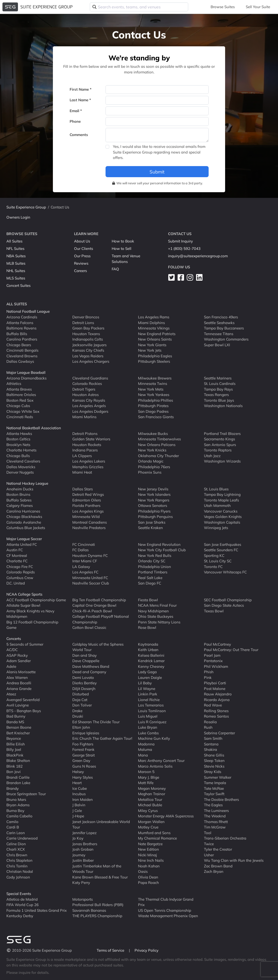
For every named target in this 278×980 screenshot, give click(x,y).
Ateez (11, 694)
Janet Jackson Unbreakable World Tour (101, 824)
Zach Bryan (214, 871)
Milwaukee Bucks (153, 433)
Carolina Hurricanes (23, 511)
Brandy (13, 788)
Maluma (145, 749)
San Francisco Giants (156, 417)
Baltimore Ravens (21, 328)
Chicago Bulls (18, 456)
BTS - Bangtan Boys (24, 711)
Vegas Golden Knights (223, 517)
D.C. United (16, 583)
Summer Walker (218, 777)
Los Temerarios (151, 705)
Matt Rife (146, 783)
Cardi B (13, 827)
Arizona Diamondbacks (26, 378)
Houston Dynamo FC (90, 555)
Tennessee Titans (219, 334)
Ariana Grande (19, 688)
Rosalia (210, 722)
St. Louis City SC (218, 561)
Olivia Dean (148, 877)
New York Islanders (154, 494)
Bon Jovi (14, 772)
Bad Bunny (16, 716)
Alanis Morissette (21, 672)
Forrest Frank (83, 749)
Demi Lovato (83, 677)
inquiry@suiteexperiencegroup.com (198, 256)
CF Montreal (17, 555)
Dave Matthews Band (91, 666)
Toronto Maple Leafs (221, 500)
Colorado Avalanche (24, 522)
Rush (208, 727)
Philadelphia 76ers (154, 467)
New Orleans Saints (155, 339)
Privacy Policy (147, 950)
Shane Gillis (214, 755)
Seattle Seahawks (219, 322)
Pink (208, 677)
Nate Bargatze (150, 844)
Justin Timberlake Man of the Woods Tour (97, 869)
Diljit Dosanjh (84, 688)
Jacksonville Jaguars (89, 345)
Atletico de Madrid (22, 899)
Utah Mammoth (217, 506)
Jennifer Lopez (85, 833)
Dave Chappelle (86, 661)
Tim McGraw (215, 827)
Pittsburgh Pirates (153, 406)
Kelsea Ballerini (151, 655)
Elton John (81, 727)
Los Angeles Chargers (91, 361)
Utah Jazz (212, 456)
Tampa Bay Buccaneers (224, 328)
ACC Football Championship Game (36, 600)
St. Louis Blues (216, 489)
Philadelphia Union (154, 566)
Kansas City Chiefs (88, 350)
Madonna (146, 744)
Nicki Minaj (147, 855)
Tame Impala (215, 783)
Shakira (210, 749)
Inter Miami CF (85, 561)
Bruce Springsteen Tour (26, 794)
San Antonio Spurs (220, 444)
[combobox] (139, 7)
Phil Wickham (216, 666)
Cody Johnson (18, 877)
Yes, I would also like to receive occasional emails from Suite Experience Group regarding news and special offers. (159, 152)
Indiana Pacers (85, 450)
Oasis (143, 871)
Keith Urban (148, 650)
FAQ (115, 269)
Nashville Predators (89, 528)
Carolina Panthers (22, 339)
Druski (78, 716)
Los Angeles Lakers (89, 461)
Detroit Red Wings (88, 494)
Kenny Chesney (151, 666)
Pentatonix (213, 661)
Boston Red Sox (20, 400)
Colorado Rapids (21, 572)
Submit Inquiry (180, 241)
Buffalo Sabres (19, 500)
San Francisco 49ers (221, 317)
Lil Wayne (147, 688)
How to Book (123, 241)
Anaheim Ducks (20, 489)
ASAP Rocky (17, 655)
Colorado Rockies (87, 384)
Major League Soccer (24, 539)
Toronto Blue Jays (219, 400)
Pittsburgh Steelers (154, 361)
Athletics (14, 384)
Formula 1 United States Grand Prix (37, 910)
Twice (209, 844)
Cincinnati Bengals (22, 350)
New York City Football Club (162, 550)
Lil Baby (145, 683)
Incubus (79, 794)
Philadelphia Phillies (155, 400)
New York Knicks (152, 450)
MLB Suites (16, 263)
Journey (79, 855)
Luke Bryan (148, 727)
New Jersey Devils (153, 489)
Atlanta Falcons (20, 322)
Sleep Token (214, 761)
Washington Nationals (223, 406)
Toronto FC (213, 566)
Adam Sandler (19, 661)
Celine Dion (16, 844)
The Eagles (213, 805)
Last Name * (80, 100)
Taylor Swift (214, 794)
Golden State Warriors (91, 439)
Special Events (19, 894)
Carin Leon (16, 833)
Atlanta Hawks (19, 433)
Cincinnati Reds (20, 417)
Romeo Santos (216, 716)
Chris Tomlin (17, 866)
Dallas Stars (83, 489)
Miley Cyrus (148, 810)
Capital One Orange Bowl (94, 605)
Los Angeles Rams (154, 317)
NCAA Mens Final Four (157, 605)
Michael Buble (150, 805)
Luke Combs (148, 733)
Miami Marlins (84, 417)
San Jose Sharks (152, 522)
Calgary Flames (20, 506)
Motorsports (83, 899)
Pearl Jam (212, 655)
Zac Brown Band (218, 866)
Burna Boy (15, 810)
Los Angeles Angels (89, 406)
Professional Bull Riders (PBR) (98, 905)
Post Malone (215, 688)
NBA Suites (16, 256)
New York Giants (152, 345)
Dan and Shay (85, 655)
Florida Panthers (86, 506)
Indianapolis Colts (88, 339)
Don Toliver (82, 705)
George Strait (84, 755)
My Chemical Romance (157, 838)
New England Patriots (157, 334)
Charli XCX (16, 849)
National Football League (28, 311)
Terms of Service (111, 950)
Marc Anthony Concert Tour (161, 761)
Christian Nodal (20, 871)
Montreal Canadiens (90, 522)
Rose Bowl (147, 628)
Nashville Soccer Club (91, 583)
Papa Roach (148, 883)
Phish (209, 672)
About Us (82, 241)
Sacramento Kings (219, 439)
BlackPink (15, 755)
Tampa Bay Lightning (222, 494)
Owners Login (18, 217)
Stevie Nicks (214, 766)
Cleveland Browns (22, 356)
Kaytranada (148, 644)
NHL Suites (16, 271)
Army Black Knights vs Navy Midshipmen (30, 614)
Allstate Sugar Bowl (23, 605)
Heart (77, 783)
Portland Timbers (153, 572)
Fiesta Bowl (148, 600)
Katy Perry (81, 883)
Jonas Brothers (85, 844)
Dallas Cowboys (20, 361)
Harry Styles (83, 777)
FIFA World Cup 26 (23, 905)
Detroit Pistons (85, 433)
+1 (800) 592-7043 (184, 249)
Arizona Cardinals (22, 317)
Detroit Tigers (84, 389)
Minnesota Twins (153, 384)
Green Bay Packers (88, 328)
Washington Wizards (222, 461)
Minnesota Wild (86, 517)
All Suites (14, 241)
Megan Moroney (152, 788)
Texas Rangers (216, 395)
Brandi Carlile (18, 777)
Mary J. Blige (149, 777)
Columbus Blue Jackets (26, 528)
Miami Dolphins (151, 322)
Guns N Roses (84, 766)
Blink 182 (15, 766)
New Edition (148, 849)
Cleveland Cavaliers (23, 461)
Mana (143, 755)
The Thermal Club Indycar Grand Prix (166, 902)
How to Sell (122, 249)
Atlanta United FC (22, 544)
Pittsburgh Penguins (155, 517)
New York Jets (150, 350)
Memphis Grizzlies (88, 467)
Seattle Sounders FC (221, 550)
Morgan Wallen (151, 821)
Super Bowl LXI (217, 345)
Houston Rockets (87, 444)
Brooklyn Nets (18, 444)
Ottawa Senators (153, 506)
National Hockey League (27, 483)
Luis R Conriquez (152, 722)
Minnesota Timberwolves (159, 439)
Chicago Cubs (18, 406)
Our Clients (84, 249)
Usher (209, 855)
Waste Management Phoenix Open (168, 916)
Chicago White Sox (23, 411)
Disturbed (81, 694)
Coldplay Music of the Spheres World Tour (98, 647)
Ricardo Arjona (217, 699)
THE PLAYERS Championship (97, 916)
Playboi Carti (215, 683)
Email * (76, 111)
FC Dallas (80, 550)
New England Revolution (159, 544)
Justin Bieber (83, 860)
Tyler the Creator (218, 849)
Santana (211, 744)
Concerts (14, 639)
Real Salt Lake (150, 577)
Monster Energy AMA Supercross (166, 816)
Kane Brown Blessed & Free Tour (100, 877)
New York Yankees (154, 395)
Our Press (82, 256)
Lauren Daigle (150, 677)
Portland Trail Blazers (222, 433)
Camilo (12, 821)
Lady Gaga (147, 672)
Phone (75, 121)
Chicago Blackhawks (24, 517)
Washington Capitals (222, 522)
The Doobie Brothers (221, 799)
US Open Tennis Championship (165, 910)
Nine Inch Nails (151, 860)
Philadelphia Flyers (154, 511)
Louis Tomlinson (152, 711)
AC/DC (12, 650)
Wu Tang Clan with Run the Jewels (234, 860)
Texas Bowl (214, 611)
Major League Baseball (26, 372)
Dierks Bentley (85, 683)
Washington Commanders (226, 339)
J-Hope (78, 816)
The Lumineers (216, 810)
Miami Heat (82, 472)
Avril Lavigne (18, 705)
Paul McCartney (217, 644)
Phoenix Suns (150, 472)
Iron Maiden (83, 799)
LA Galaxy (81, 566)
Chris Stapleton (19, 860)
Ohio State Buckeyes (156, 616)
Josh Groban (83, 849)
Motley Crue (148, 827)
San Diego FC (150, 583)
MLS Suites (16, 278)
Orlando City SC (152, 561)
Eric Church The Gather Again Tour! (102, 738)
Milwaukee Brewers (155, 378)
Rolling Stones (216, 711)
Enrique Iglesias (86, 733)
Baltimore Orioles (21, 395)
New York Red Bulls (155, 555)
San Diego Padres (153, 411)
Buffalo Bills (17, 334)
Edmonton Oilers (87, 500)
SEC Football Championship (228, 600)
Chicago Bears (19, 345)
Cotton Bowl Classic (89, 628)
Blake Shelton (18, 761)
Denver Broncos (86, 317)
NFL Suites (15, 249)
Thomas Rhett (216, 821)
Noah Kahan (149, 866)
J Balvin (79, 805)
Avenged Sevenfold (23, 699)
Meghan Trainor (152, 794)
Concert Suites (18, 285)
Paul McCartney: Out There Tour (231, 650)
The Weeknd (215, 816)
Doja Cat (80, 699)
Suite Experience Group (26, 207)
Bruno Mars (16, 799)
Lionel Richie (149, 699)
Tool (208, 833)
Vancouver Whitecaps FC (225, 572)
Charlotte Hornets (21, 450)
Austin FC (15, 550)
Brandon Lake (18, 783)
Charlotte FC (17, 561)
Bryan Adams (18, 805)
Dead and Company (89, 672)
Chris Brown (17, 855)
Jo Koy (78, 838)
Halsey (78, 772)
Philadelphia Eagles (155, 356)
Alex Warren (17, 677)
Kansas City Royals (89, 400)
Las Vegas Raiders (88, 356)
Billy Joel (14, 749)
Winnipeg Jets (216, 528)
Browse (223, 7)
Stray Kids (213, 772)
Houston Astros (85, 395)
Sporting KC (214, 555)
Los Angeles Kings (88, 511)
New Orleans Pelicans (157, 444)
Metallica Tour (150, 799)
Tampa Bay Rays (218, 389)
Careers (80, 271)
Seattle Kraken (150, 528)
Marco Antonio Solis (155, 766)
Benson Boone (19, 727)
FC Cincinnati (84, 544)
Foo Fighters (83, 744)
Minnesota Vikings (154, 328)
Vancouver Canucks (221, 511)
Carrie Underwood (22, 838)
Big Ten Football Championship (99, 600)
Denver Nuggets (20, 472)
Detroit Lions (83, 322)
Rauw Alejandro (218, 694)
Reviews (81, 263)
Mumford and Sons (154, 833)
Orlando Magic (151, 461)
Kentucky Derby (20, 916)
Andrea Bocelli (19, 683)
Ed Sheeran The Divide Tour (96, 722)
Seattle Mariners (218, 378)
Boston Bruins (18, 494)
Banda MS (15, 722)
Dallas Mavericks (21, 467)
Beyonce (14, 738)
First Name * (81, 89)
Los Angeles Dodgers (90, 411)
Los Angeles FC (85, 572)
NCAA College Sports (24, 594)
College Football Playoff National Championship (101, 619)
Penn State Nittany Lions (159, 622)
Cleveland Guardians (90, 378)
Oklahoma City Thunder (158, 456)
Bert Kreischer (18, 733)
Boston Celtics (18, 439)
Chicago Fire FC (20, 566)
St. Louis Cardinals (220, 384)
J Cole (77, 810)
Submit (157, 172)
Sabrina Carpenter (219, 733)
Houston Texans (86, 334)
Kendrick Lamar (151, 661)
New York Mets (151, 389)
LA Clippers (82, 456)
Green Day (81, 761)
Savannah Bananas (89, 910)
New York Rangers (154, 500)
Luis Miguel (148, 716)
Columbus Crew (20, 577)
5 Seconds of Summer (25, 644)
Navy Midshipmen (153, 611)
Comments (79, 135)
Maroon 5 (146, 772)
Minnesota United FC (90, 577)
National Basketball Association (34, 428)
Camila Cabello (19, 816)
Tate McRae (214, 788)
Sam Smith (213, 738)
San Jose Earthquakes (223, 544)
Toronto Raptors (218, 450)
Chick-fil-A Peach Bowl (92, 611)
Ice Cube (80, 788)
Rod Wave (213, 705)
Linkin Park (148, 694)
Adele (11, 666)
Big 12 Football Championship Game (32, 625)
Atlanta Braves (19, 389)
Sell (258, 7)
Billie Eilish (16, 744)
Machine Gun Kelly (154, 738)
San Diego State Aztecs (224, 605)
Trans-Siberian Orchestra (225, 838)
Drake (77, 711)
